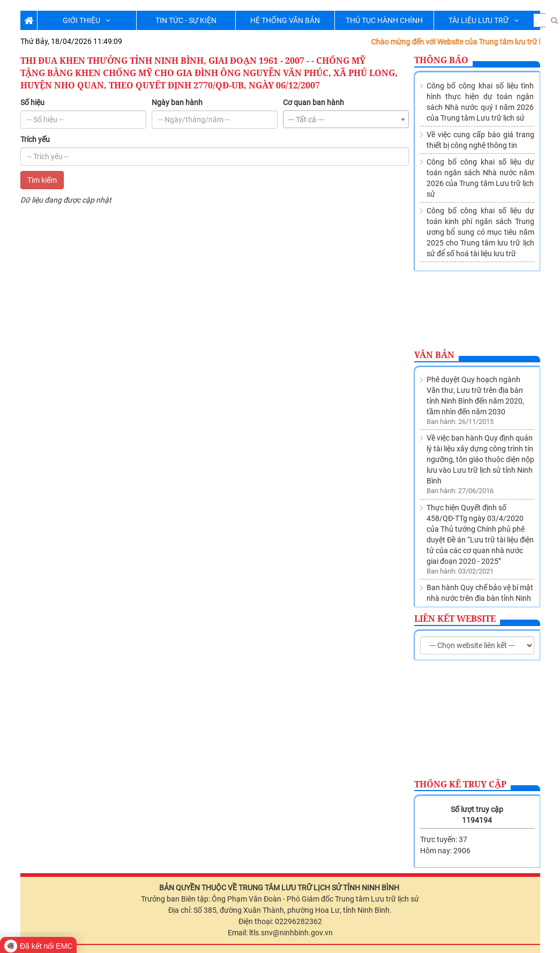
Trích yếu (35, 139)
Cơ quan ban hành (313, 102)
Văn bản (434, 355)
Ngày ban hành (177, 102)
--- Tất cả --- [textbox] (306, 120)
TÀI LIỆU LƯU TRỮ (484, 20)
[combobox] (346, 119)
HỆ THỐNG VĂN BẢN (285, 20)
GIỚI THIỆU (87, 20)
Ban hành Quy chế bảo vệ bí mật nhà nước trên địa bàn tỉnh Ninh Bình (480, 537)
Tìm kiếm (42, 180)
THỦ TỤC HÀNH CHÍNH (384, 20)
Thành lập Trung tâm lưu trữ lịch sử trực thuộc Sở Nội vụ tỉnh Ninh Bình (480, 585)
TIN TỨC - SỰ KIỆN (186, 20)
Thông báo (441, 60)
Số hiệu (32, 102)
